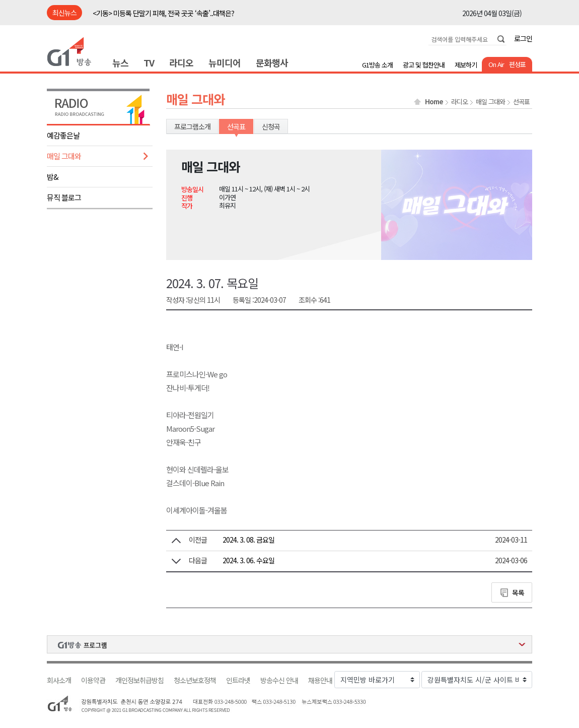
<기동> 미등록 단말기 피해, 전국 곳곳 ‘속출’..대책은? (163, 13)
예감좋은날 (63, 135)
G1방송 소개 (377, 65)
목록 (518, 592)
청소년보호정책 (195, 680)
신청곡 (271, 126)
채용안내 (320, 680)
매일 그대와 (64, 156)
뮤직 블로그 (64, 197)
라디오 (181, 62)
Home (434, 102)
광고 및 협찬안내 (424, 65)
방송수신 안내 (279, 680)
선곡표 (521, 102)
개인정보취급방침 (139, 680)
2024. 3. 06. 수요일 (248, 560)
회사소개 (59, 680)
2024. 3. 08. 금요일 (248, 540)
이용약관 (93, 680)
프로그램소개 (192, 126)
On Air (496, 64)
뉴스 (120, 62)
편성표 (517, 64)
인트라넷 (238, 680)
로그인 (523, 38)
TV (149, 62)
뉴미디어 (225, 62)
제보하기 (466, 65)
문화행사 (272, 62)
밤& (53, 177)
